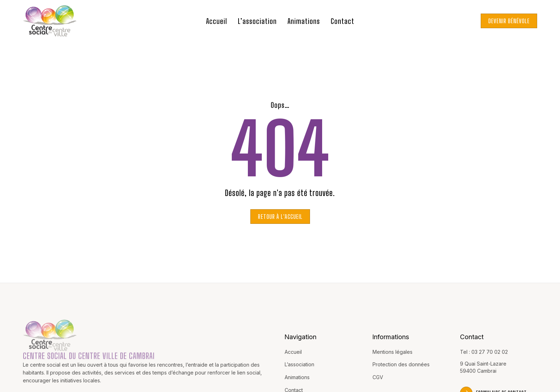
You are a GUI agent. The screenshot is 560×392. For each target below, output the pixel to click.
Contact (342, 21)
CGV (378, 377)
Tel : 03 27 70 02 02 (484, 352)
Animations (304, 21)
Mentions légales (392, 352)
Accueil (217, 21)
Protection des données (401, 364)
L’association (257, 21)
